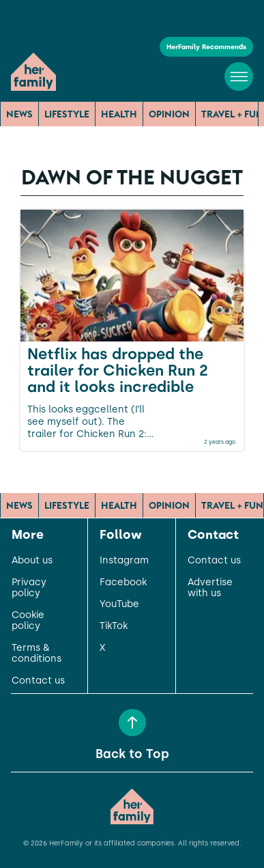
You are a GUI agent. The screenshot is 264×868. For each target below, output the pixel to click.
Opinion (169, 114)
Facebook (123, 583)
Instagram (124, 561)
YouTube (119, 604)
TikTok (114, 626)
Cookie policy (28, 621)
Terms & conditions (36, 654)
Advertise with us (210, 588)
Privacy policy (29, 588)
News (19, 114)
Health (119, 114)
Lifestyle (67, 114)
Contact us (38, 681)
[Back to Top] (132, 723)
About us (32, 561)
